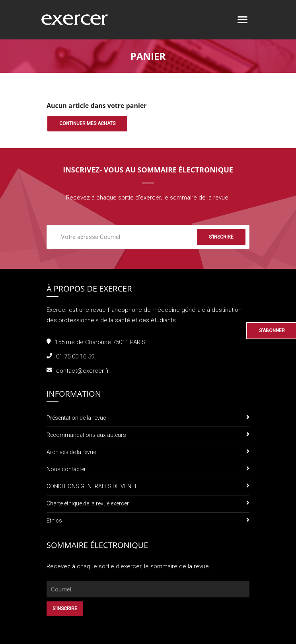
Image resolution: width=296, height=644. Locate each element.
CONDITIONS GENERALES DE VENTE (92, 486)
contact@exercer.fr (83, 371)
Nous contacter (66, 469)
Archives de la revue (71, 452)
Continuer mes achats (87, 123)
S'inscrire (221, 237)
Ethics (54, 521)
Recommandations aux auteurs (86, 435)
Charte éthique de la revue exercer (88, 503)
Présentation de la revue (76, 418)
